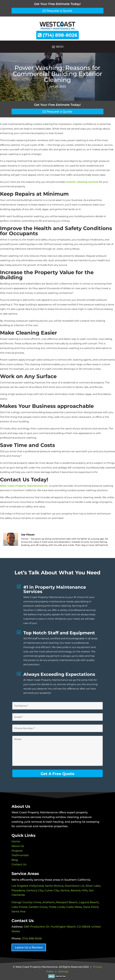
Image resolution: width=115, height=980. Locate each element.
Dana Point (91, 907)
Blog (15, 860)
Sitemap (63, 972)
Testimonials (20, 855)
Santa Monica (54, 886)
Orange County (22, 902)
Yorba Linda (57, 907)
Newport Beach (67, 902)
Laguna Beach (89, 902)
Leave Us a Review (29, 947)
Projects (17, 851)
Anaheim (49, 902)
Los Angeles (20, 886)
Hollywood (36, 886)
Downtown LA (74, 886)
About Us (18, 846)
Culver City (52, 890)
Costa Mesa (74, 907)
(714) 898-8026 (57, 35)
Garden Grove (38, 907)
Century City (35, 890)
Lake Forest (19, 907)
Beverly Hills (79, 890)
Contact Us (19, 864)
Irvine (37, 902)
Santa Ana (18, 911)
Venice (65, 890)
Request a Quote (59, 11)
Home (16, 841)
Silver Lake (93, 886)
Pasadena (18, 890)
